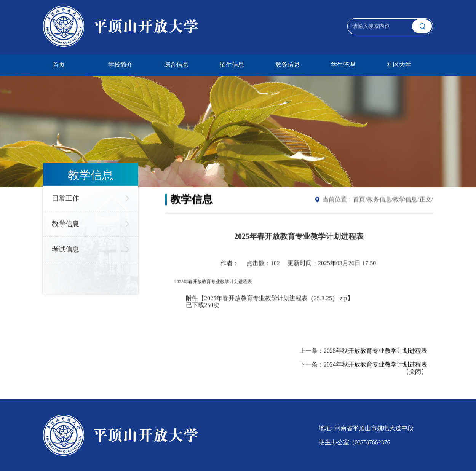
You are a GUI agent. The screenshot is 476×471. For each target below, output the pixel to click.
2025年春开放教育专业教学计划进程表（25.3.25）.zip (276, 298)
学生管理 (343, 65)
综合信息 (176, 65)
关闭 (415, 372)
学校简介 (120, 65)
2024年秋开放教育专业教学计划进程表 (375, 365)
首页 (59, 65)
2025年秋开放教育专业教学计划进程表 (375, 350)
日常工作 (65, 197)
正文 (425, 199)
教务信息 (288, 65)
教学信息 (65, 223)
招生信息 (232, 65)
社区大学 (399, 65)
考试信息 (65, 248)
